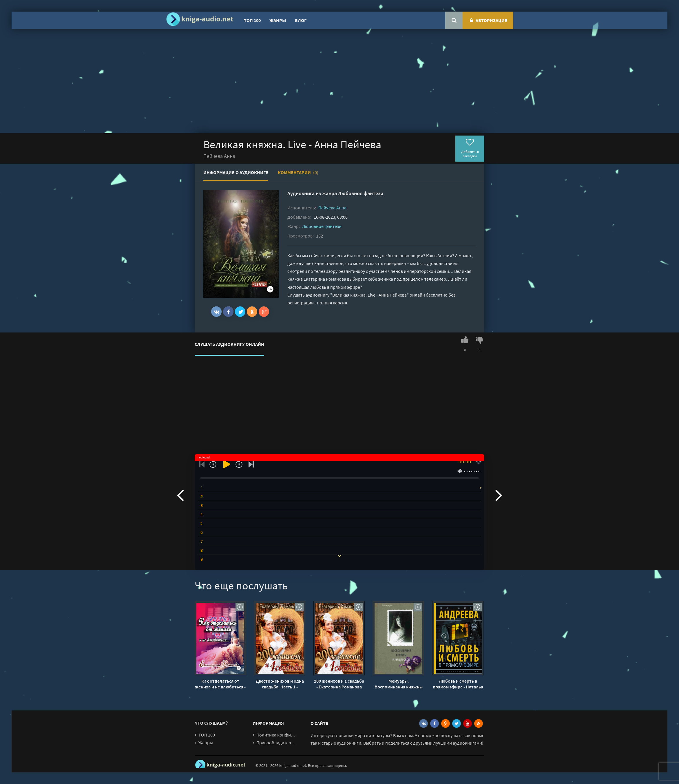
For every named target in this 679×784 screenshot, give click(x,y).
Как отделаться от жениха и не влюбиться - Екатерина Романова (220, 684)
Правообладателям (276, 743)
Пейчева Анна (332, 208)
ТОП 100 (252, 20)
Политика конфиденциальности (290, 735)
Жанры (278, 20)
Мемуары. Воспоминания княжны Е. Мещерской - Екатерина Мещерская (399, 684)
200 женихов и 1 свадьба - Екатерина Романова (339, 684)
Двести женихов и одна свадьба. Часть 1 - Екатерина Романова (280, 684)
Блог (301, 20)
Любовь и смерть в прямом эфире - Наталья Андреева (458, 684)
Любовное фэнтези (361, 193)
